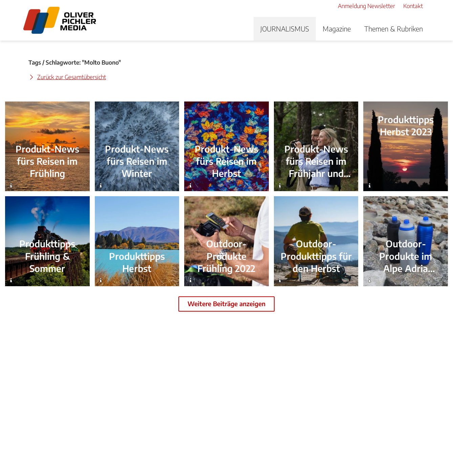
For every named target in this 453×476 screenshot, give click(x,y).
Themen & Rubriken (394, 29)
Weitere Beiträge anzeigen (226, 304)
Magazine (337, 29)
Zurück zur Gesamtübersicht (72, 77)
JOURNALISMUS (285, 29)
